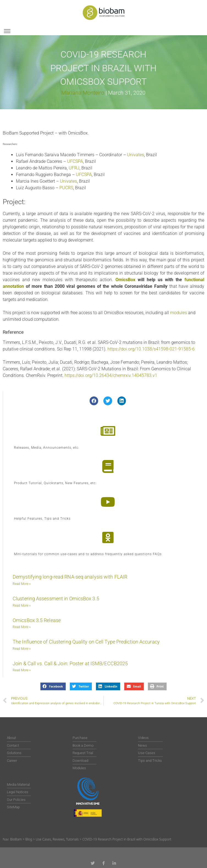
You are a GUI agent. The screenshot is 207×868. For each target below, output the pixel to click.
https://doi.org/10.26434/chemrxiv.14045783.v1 (111, 375)
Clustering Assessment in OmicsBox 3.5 (56, 599)
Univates (136, 155)
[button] (94, 401)
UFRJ (74, 168)
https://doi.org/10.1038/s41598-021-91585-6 (151, 349)
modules (179, 313)
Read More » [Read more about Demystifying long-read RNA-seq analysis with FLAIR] (22, 584)
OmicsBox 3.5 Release (37, 620)
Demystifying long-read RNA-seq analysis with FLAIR (70, 577)
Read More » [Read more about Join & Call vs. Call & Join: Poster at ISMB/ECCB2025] (22, 670)
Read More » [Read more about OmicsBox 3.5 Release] (22, 627)
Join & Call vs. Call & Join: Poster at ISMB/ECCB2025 (70, 663)
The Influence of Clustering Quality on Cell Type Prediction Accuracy (86, 642)
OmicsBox (125, 280)
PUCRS (66, 188)
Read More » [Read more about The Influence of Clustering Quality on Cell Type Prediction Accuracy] (22, 649)
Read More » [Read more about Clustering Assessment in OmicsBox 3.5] (22, 606)
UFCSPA (75, 161)
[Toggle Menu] (7, 31)
